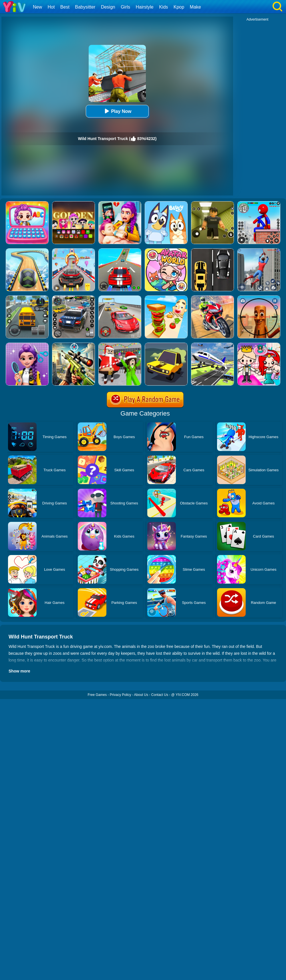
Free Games (97, 695)
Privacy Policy (121, 695)
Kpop (179, 7)
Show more (19, 671)
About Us (141, 695)
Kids (163, 7)
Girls (125, 7)
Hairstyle (145, 7)
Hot (51, 7)
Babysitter (85, 7)
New (37, 7)
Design (108, 7)
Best (65, 7)
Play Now (117, 111)
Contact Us (160, 695)
